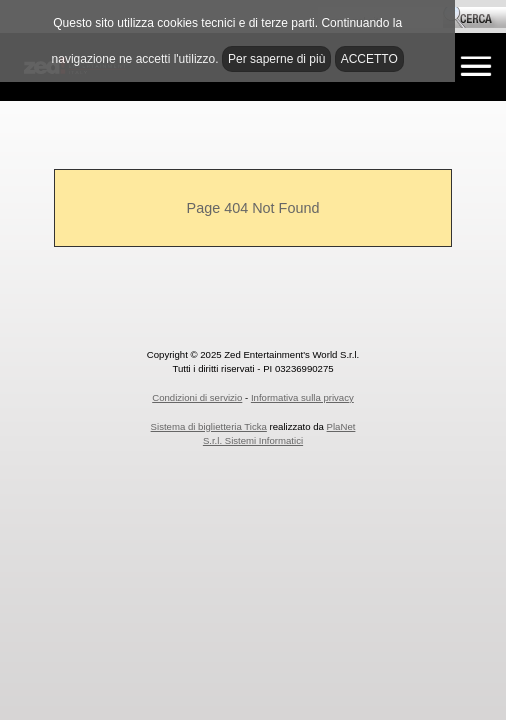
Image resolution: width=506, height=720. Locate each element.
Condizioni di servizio (197, 397)
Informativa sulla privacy (302, 397)
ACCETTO (369, 59)
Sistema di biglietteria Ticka (209, 426)
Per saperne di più (276, 59)
